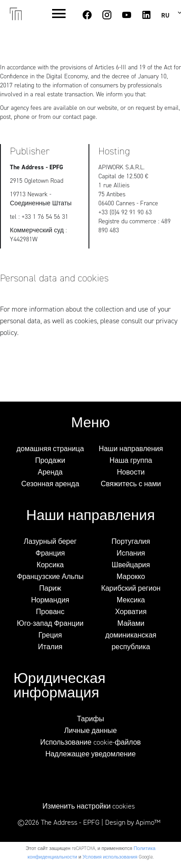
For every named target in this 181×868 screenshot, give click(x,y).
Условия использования (110, 857)
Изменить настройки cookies (89, 806)
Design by (133, 822)
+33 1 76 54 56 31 (45, 217)
